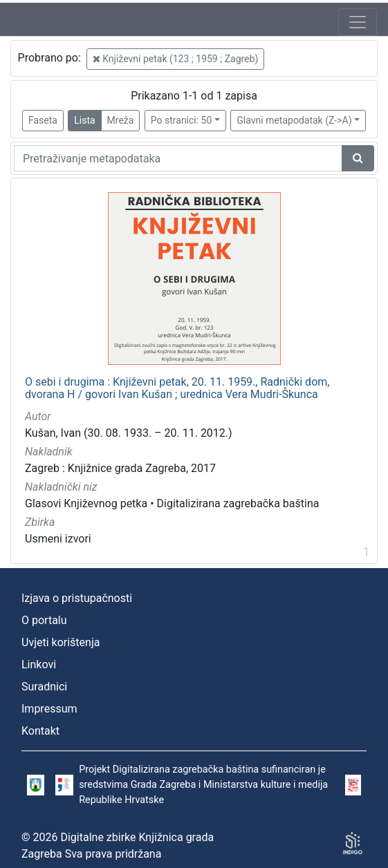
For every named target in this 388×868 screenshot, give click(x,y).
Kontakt (40, 731)
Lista (84, 120)
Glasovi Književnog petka (86, 503)
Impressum (49, 709)
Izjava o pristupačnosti (77, 598)
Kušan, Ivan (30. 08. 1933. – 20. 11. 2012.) (129, 433)
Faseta (43, 120)
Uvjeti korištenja (61, 642)
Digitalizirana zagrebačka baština (238, 503)
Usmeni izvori (58, 539)
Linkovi (39, 664)
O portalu (44, 620)
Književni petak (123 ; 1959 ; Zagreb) (176, 59)
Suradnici (44, 687)
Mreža (121, 120)
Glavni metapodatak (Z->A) (294, 120)
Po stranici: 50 (182, 120)
